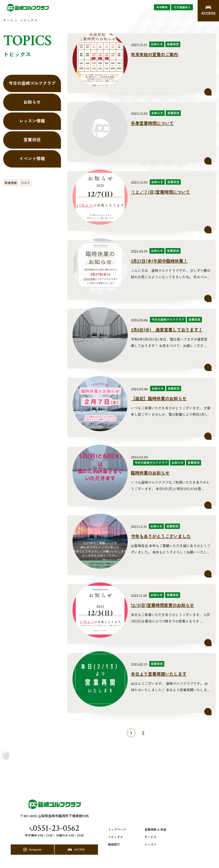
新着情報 (11, 183)
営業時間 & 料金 (155, 829)
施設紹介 (114, 844)
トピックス (115, 837)
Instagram (32, 850)
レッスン (151, 844)
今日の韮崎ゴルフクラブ (32, 83)
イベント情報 (32, 158)
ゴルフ (25, 183)
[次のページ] (152, 733)
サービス (151, 837)
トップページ (117, 829)
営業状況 (32, 140)
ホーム (9, 20)
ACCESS (76, 850)
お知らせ (32, 102)
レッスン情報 (32, 121)
